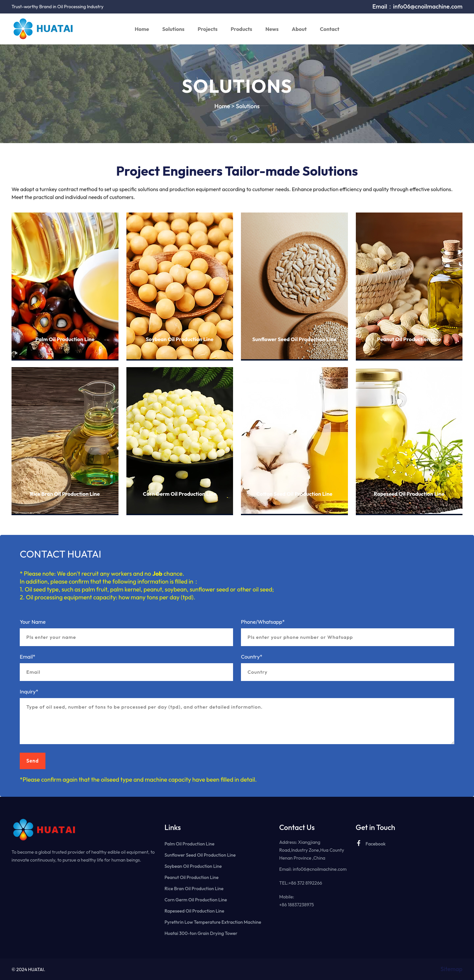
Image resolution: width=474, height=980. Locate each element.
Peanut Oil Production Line (409, 339)
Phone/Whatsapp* (263, 622)
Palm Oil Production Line (65, 339)
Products (241, 29)
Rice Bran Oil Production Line (65, 494)
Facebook (370, 843)
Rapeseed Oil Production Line (409, 494)
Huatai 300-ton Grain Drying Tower (201, 933)
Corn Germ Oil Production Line (180, 494)
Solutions (173, 29)
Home (142, 29)
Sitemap (451, 969)
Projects (207, 29)
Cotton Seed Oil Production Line (294, 494)
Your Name (33, 622)
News (272, 29)
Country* (252, 657)
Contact (330, 29)
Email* (27, 657)
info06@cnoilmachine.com (319, 869)
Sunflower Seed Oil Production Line (294, 339)
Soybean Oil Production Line (180, 339)
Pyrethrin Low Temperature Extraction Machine (213, 922)
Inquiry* (29, 691)
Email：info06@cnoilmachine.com (417, 6)
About (299, 29)
